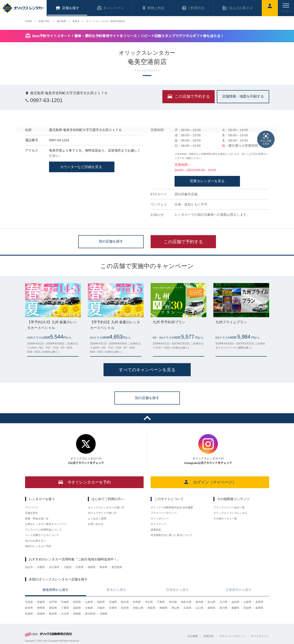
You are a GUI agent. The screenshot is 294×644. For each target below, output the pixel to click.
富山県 (211, 602)
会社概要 (193, 636)
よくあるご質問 (97, 519)
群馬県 (137, 602)
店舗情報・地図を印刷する (243, 96)
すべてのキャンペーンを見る (147, 370)
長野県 (259, 602)
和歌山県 (138, 608)
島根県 (163, 608)
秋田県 (77, 602)
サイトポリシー (160, 519)
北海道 (29, 602)
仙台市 (29, 567)
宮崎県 (77, 614)
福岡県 (92, 567)
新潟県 (199, 602)
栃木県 (125, 602)
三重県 (65, 608)
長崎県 (41, 614)
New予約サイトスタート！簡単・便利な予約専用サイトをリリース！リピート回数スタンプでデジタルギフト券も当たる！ (128, 36)
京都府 (41, 567)
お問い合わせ (96, 524)
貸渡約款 (156, 530)
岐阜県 (29, 608)
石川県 (223, 602)
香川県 (223, 608)
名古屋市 (54, 567)
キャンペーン (110, 8)
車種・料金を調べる (37, 519)
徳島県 (211, 608)
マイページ (32, 507)
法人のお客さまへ (36, 541)
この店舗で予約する (183, 242)
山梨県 (247, 602)
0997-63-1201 (44, 100)
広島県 (80, 567)
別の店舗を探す (111, 241)
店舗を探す (32, 513)
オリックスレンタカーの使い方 (106, 507)
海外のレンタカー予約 (38, 546)
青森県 (41, 602)
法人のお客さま (238, 8)
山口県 (199, 608)
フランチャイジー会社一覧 (229, 507)
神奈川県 (186, 602)
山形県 (89, 602)
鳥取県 (151, 608)
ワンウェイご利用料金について (43, 530)
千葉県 (161, 602)
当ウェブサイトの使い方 (102, 513)
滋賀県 (77, 608)
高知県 (247, 608)
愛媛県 (235, 608)
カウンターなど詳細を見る (82, 167)
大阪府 (68, 567)
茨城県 (113, 602)
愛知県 (53, 608)
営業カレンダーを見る (207, 181)
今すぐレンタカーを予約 (84, 482)
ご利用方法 (193, 8)
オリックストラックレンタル (230, 513)
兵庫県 (113, 608)
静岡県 (41, 608)
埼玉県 (149, 602)
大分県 (65, 614)
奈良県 (125, 608)
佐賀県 (29, 614)
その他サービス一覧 (225, 519)
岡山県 (175, 608)
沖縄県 (104, 614)
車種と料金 (153, 8)
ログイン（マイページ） (210, 482)
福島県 (101, 602)
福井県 (235, 602)
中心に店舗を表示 (266, 139)
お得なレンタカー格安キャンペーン (46, 524)
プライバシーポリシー (164, 513)
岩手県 (53, 602)
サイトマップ (158, 524)
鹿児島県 (117, 567)
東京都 (173, 602)
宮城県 (65, 602)
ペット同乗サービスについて (42, 535)
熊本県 (104, 567)
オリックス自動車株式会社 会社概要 (172, 507)
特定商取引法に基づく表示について (172, 535)
